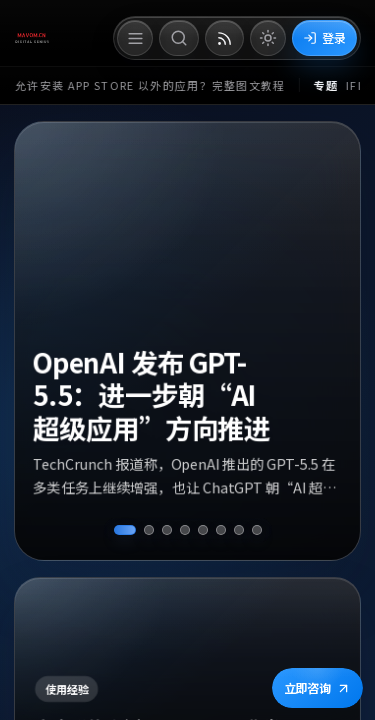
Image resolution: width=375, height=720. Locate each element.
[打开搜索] (179, 38)
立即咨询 (317, 687)
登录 (324, 37)
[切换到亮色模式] (268, 38)
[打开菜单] (135, 38)
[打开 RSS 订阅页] (224, 38)
